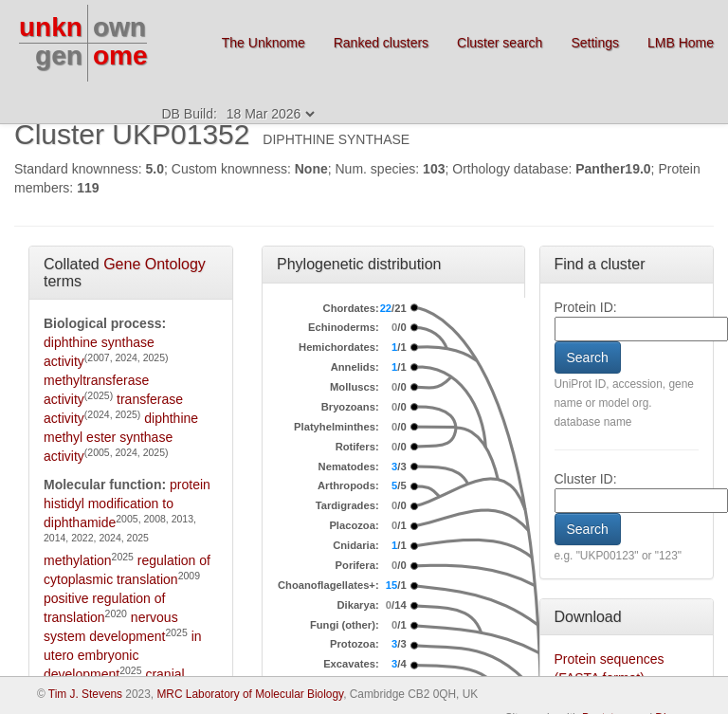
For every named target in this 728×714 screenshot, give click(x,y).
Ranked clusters (381, 43)
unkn (51, 27)
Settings (595, 43)
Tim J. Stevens (85, 694)
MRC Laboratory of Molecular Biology (250, 694)
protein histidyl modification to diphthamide (127, 503)
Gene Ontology (155, 264)
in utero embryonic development (123, 655)
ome (120, 55)
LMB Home (681, 43)
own (119, 27)
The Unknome (264, 43)
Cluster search (500, 43)
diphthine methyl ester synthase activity (121, 437)
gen (59, 55)
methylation (78, 560)
